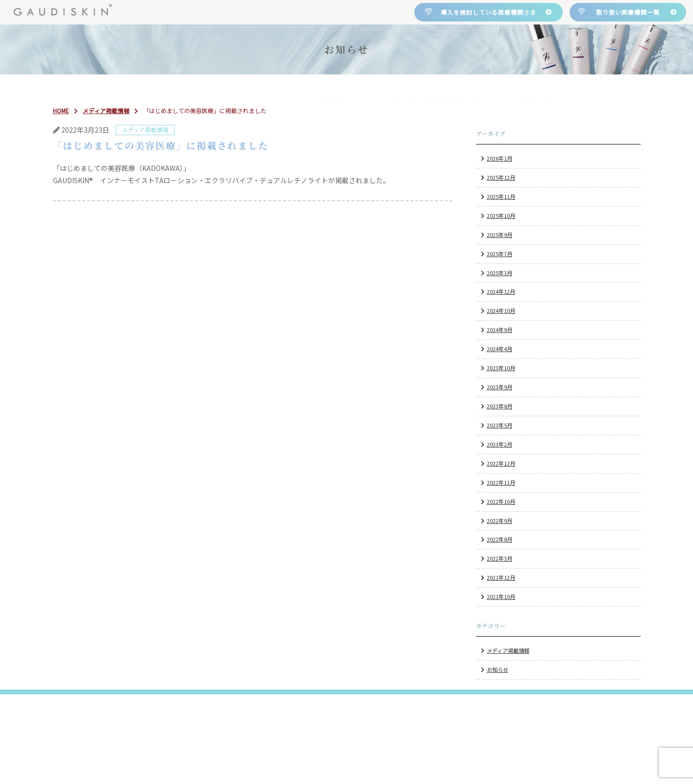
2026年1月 (500, 158)
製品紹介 (337, 87)
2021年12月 (501, 577)
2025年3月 (500, 273)
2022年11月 (501, 482)
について (235, 87)
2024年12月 (501, 292)
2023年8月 (500, 406)
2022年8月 (500, 540)
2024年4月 (500, 349)
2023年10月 (501, 368)
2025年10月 (501, 215)
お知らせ (498, 669)
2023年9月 (500, 387)
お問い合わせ (544, 87)
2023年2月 (500, 444)
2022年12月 (501, 463)
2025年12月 (501, 177)
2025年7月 (500, 254)
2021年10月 (501, 596)
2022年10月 (501, 501)
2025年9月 (500, 235)
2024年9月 (500, 330)
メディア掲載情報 (508, 650)
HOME (135, 87)
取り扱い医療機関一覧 (628, 12)
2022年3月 (500, 558)
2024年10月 (501, 310)
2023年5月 (500, 425)
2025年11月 (501, 196)
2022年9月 (500, 521)
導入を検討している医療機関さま (489, 12)
